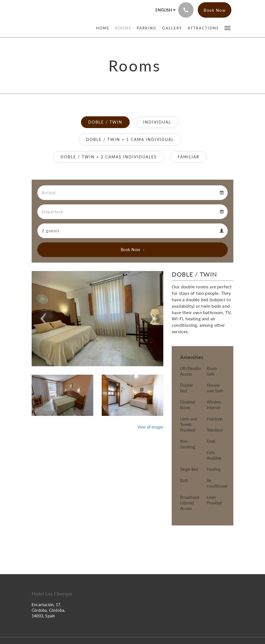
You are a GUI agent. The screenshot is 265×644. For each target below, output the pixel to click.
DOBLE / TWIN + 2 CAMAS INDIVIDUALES (109, 157)
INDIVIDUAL (157, 122)
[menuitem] (104, 28)
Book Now (131, 250)
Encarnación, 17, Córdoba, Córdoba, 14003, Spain (48, 610)
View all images (150, 427)
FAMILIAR (189, 157)
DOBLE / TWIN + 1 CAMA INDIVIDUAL (130, 139)
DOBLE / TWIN (105, 122)
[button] (227, 28)
